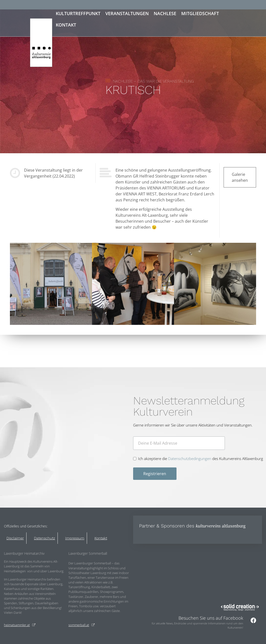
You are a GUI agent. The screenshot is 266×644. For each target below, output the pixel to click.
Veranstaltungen (127, 13)
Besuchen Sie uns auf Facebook (211, 618)
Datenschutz (44, 538)
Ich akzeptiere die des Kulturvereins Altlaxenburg (201, 459)
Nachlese (165, 13)
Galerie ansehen (240, 177)
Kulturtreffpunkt (78, 13)
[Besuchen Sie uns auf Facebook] (253, 620)
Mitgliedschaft (200, 13)
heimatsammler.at (17, 625)
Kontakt (66, 25)
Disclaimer (15, 538)
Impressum (75, 538)
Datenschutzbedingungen (190, 459)
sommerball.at (79, 625)
